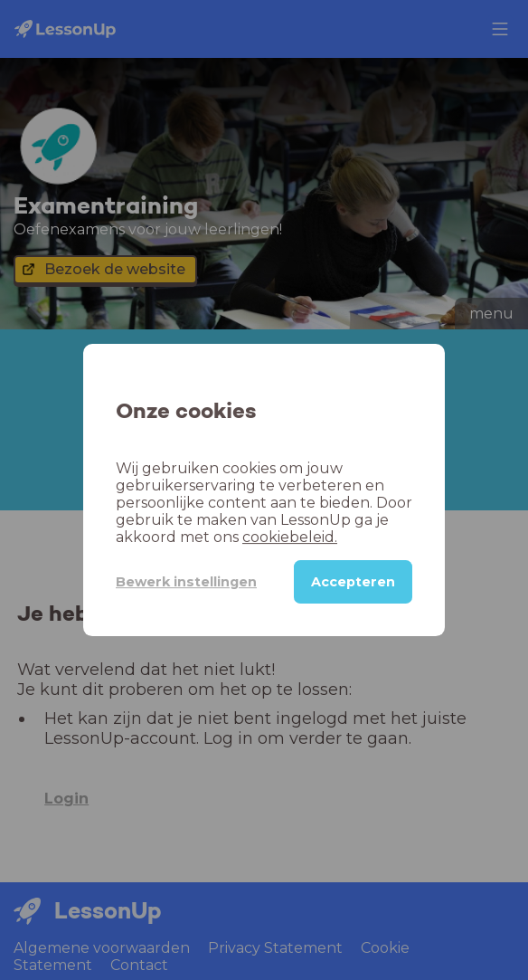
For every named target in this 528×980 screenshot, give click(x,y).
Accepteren (353, 582)
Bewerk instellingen (186, 582)
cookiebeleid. (290, 537)
